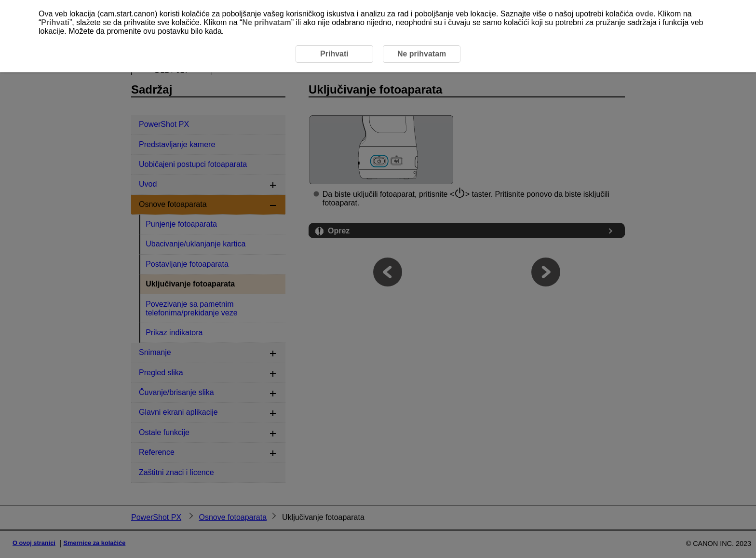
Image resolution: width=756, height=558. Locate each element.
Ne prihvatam (266, 22)
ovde (644, 14)
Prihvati (55, 22)
